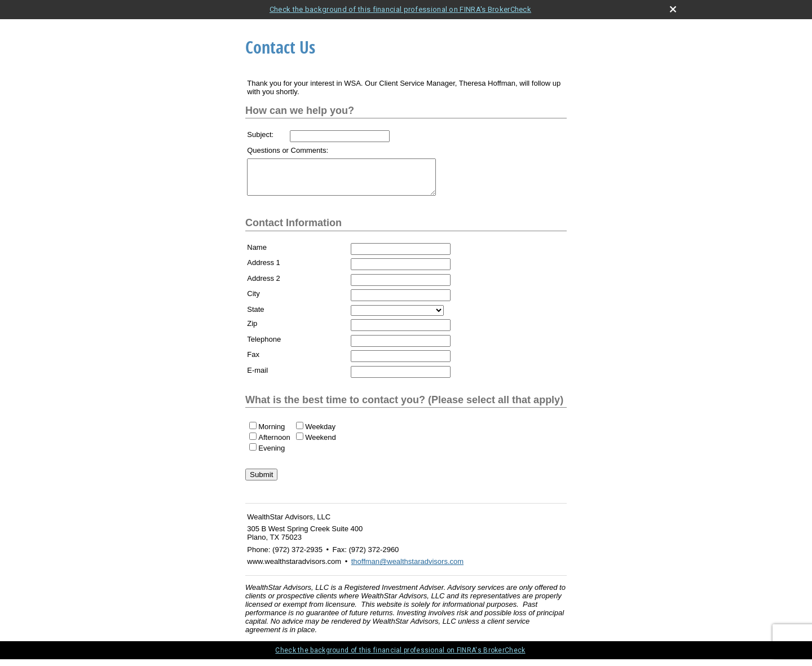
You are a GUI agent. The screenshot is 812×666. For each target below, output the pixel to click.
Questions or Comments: (288, 150)
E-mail (257, 377)
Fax (253, 361)
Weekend (321, 444)
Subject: (260, 134)
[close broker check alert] (673, 9)
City (253, 300)
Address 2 (264, 285)
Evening (272, 455)
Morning (272, 433)
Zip (252, 330)
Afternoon (274, 444)
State (255, 316)
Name (257, 254)
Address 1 (264, 269)
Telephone (264, 346)
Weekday (320, 433)
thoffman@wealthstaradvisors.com (407, 568)
